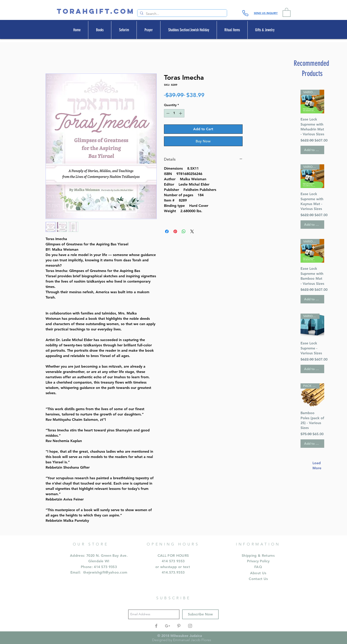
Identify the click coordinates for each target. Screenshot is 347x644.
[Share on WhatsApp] (184, 231)
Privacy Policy (258, 561)
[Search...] (182, 14)
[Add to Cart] (312, 150)
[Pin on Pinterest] (175, 231)
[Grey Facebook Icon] (156, 626)
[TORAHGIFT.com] (96, 11)
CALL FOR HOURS (173, 556)
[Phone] (245, 13)
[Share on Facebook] (167, 231)
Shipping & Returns (258, 556)
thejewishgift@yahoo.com (105, 572)
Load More (315, 465)
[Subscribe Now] (200, 614)
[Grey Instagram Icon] (190, 626)
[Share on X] (192, 231)
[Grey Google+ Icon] (168, 626)
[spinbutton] (174, 113)
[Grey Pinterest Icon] (179, 626)
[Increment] (181, 113)
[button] (287, 12)
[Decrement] (167, 113)
